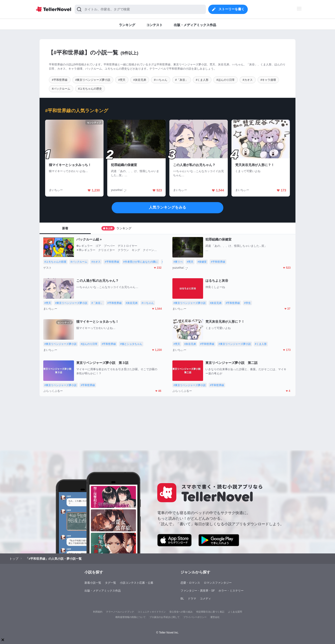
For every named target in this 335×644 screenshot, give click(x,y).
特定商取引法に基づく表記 (210, 612)
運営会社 (215, 617)
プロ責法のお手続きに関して (164, 617)
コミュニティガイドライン (152, 612)
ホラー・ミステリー (231, 591)
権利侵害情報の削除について (131, 617)
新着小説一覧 (93, 583)
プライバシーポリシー (195, 617)
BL (182, 599)
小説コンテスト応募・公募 (137, 583)
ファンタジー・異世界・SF (198, 591)
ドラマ (192, 599)
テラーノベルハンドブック (120, 612)
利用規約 (98, 612)
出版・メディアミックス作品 (103, 591)
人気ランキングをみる (167, 207)
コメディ (205, 599)
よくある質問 (235, 612)
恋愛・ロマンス (190, 583)
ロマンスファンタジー (218, 583)
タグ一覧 (111, 583)
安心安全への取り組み (181, 612)
